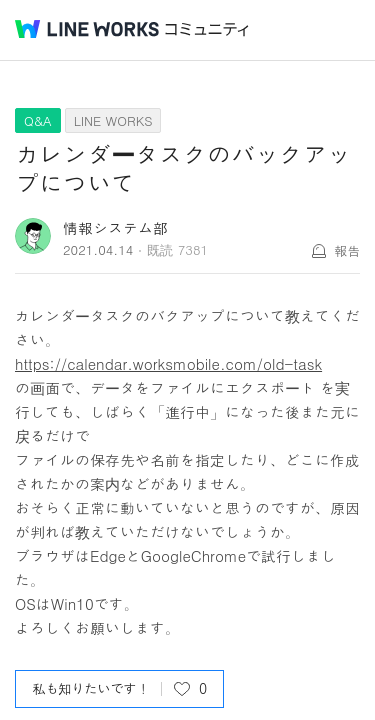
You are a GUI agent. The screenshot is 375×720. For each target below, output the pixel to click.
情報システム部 (115, 227)
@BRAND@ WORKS (87, 29)
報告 (347, 250)
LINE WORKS (113, 120)
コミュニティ (207, 29)
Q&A (38, 120)
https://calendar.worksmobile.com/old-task (168, 363)
